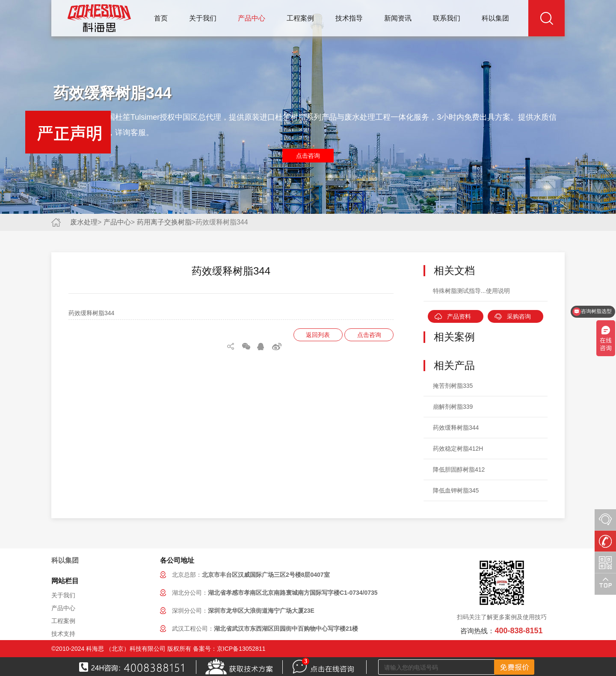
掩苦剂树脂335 (453, 386)
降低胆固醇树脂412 (459, 469)
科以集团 (495, 18)
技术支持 (63, 634)
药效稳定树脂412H (458, 449)
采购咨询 (519, 316)
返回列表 (318, 335)
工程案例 (300, 18)
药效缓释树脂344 (456, 428)
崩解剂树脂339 (453, 407)
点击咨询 (308, 156)
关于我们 (203, 18)
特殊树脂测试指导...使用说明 (471, 291)
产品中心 (252, 18)
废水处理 (84, 222)
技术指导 (349, 18)
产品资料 (459, 316)
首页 (161, 18)
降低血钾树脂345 (456, 490)
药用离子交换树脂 (164, 222)
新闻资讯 (398, 18)
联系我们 (447, 18)
